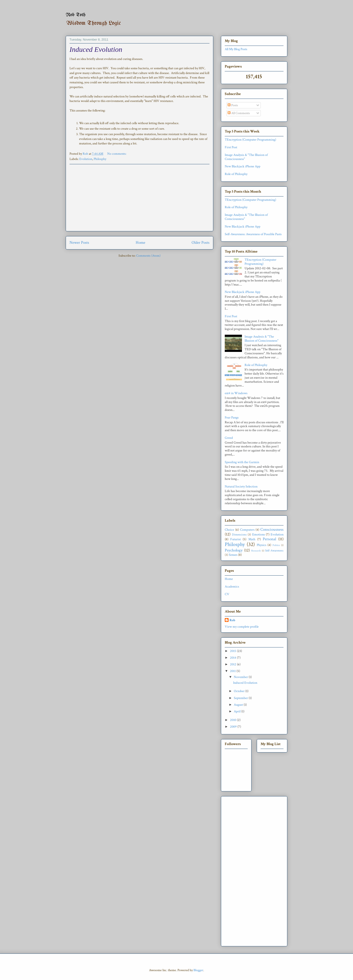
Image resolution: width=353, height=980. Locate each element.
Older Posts (201, 243)
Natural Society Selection (241, 487)
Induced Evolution (96, 49)
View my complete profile (242, 627)
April (238, 711)
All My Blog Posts (236, 49)
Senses (233, 555)
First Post (231, 147)
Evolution (86, 159)
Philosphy (100, 159)
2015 (233, 651)
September (241, 698)
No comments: (117, 154)
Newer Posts (79, 243)
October (240, 691)
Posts (233, 105)
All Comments (239, 113)
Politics (276, 545)
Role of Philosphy (236, 174)
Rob (232, 620)
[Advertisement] (139, 198)
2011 (233, 671)
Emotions (259, 535)
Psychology (234, 550)
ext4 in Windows (236, 393)
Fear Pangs (232, 418)
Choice (229, 530)
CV (227, 594)
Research (256, 551)
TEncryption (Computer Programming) (250, 140)
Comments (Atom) (148, 256)
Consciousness (272, 530)
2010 (233, 720)
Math (252, 539)
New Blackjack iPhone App (243, 166)
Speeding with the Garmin (242, 462)
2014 (233, 658)
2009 (234, 727)
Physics (262, 545)
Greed (229, 438)
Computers (247, 530)
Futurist (235, 539)
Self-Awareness (274, 551)
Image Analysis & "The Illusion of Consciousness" (246, 157)
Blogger (198, 970)
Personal (269, 539)
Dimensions (239, 535)
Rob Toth (76, 15)
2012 (233, 664)
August (239, 705)
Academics (232, 587)
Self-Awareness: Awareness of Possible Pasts (253, 234)
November (241, 677)
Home (140, 243)
